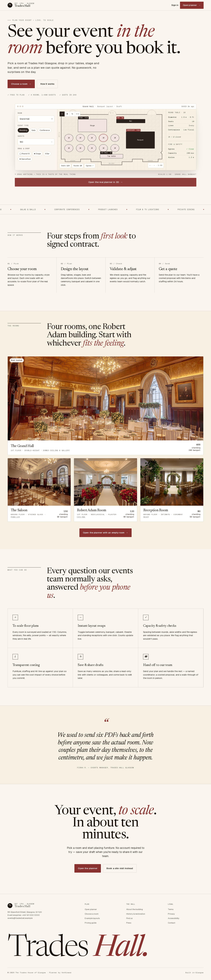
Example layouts (92, 918)
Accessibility (174, 918)
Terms (171, 909)
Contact (172, 923)
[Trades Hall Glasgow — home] (21, 5)
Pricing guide (91, 923)
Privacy (171, 914)
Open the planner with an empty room (105, 533)
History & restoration (136, 914)
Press (129, 923)
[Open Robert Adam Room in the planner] (105, 490)
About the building (135, 909)
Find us (129, 918)
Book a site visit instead (120, 868)
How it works (47, 84)
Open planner (192, 5)
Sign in (175, 5)
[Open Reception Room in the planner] (172, 490)
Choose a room (21, 84)
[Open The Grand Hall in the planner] (106, 406)
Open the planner (88, 868)
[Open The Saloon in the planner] (39, 490)
